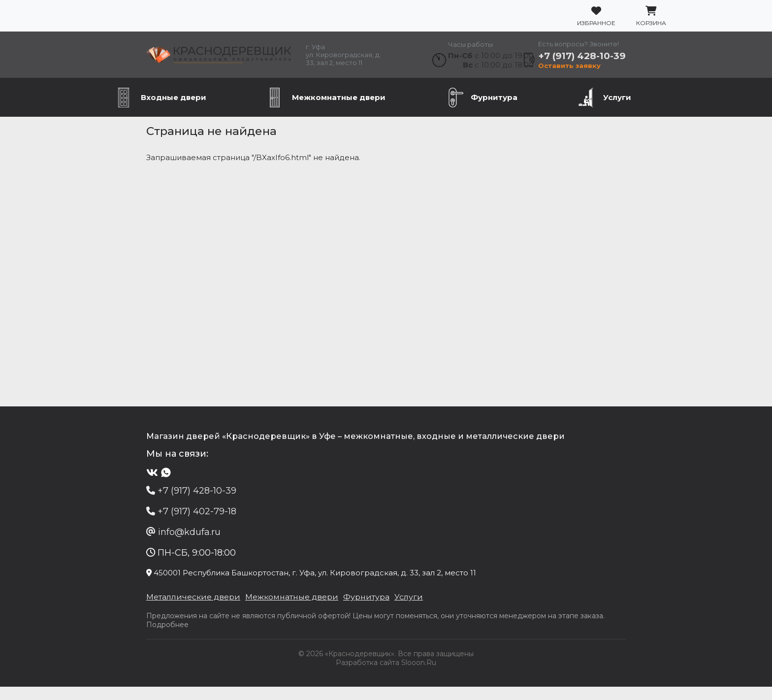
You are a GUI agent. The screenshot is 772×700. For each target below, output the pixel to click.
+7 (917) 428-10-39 (619, 64)
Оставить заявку (595, 75)
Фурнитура (494, 113)
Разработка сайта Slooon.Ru (386, 676)
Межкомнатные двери (339, 113)
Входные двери (174, 113)
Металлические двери (154, 618)
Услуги (617, 113)
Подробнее (579, 638)
